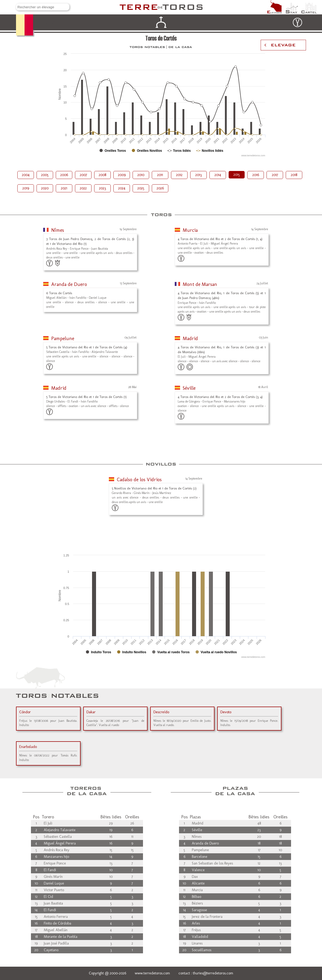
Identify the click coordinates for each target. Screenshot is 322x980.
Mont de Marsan (200, 284)
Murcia (190, 230)
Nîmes (58, 230)
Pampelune (63, 338)
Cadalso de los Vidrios (139, 480)
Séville (189, 388)
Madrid (190, 338)
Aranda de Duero (69, 284)
